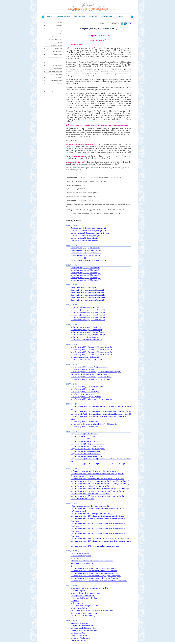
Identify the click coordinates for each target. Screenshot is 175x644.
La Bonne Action (58, 54)
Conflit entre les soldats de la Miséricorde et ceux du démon (92, 611)
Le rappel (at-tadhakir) (79, 608)
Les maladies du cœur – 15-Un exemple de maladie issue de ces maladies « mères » (100, 538)
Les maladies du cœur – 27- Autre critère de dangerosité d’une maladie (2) (97, 496)
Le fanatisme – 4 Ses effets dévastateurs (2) (86, 340)
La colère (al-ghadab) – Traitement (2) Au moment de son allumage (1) (96, 372)
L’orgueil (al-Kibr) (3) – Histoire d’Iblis (85, 441)
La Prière (60, 22)
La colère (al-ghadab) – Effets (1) (82, 389)
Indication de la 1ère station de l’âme (84, 598)
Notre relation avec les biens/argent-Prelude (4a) (88, 295)
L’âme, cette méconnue (79, 635)
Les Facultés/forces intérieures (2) (83, 616)
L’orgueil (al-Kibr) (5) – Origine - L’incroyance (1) (89, 446)
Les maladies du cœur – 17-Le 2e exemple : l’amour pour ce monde (95, 546)
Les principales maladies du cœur (82, 499)
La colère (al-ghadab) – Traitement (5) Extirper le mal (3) (91, 352)
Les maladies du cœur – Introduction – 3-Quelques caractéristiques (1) (96, 573)
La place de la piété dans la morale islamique (87, 593)
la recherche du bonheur (79, 623)
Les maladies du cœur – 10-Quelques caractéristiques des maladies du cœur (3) (99, 516)
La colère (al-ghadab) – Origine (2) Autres (86, 397)
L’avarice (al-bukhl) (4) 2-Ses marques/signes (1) (88, 230)
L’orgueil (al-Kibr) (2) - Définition (83, 436)
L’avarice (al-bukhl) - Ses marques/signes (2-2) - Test (90, 233)
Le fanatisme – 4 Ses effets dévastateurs (85, 337)
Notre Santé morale (57, 63)
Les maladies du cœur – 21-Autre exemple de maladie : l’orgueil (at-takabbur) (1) (100, 481)
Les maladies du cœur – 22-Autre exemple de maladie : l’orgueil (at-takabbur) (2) (100, 484)
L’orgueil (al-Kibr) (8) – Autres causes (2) (85, 454)
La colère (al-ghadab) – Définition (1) (84, 421)
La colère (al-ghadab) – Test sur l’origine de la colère (90, 367)
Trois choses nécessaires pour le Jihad (84, 606)
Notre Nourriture (58, 69)
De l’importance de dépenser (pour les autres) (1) (88, 260)
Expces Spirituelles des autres (55, 71)
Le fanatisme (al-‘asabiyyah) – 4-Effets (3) (86, 307)
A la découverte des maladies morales (84, 563)
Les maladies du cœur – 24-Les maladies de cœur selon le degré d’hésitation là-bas (100, 489)
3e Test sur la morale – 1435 (81, 439)
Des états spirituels (57, 51)
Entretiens (59, 83)
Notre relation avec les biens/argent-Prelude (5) (87, 300)
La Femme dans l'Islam (56, 80)
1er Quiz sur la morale (79, 511)
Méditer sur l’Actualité (56, 45)
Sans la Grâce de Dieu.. (79, 640)
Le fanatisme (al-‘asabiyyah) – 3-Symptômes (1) (88, 332)
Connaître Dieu (58, 34)
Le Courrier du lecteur (57, 74)
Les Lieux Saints (58, 60)
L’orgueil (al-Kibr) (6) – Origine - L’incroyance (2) (89, 449)
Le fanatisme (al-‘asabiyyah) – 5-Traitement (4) (88, 317)
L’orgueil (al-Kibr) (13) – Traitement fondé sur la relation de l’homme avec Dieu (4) (101, 411)
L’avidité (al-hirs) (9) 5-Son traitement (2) (86, 253)
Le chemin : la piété (78, 591)
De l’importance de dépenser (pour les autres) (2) (88, 228)
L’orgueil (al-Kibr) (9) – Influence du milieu (86, 456)
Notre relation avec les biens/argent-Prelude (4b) (88, 297)
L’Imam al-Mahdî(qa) (57, 31)
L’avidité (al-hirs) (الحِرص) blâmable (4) (85, 248)
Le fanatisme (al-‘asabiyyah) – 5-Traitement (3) (88, 315)
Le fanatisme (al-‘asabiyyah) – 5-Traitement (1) (88, 310)
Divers (60, 89)
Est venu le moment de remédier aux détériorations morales (92, 561)
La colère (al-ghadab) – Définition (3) (84, 426)
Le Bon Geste (59, 48)
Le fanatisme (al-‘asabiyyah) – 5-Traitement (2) (88, 312)
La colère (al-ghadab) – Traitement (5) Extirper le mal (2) (91, 349)
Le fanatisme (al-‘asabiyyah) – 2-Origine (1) (86, 327)
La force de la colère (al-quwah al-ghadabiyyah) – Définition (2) (94, 424)
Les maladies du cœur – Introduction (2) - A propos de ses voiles (94, 571)
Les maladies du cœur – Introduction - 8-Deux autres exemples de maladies (97, 508)
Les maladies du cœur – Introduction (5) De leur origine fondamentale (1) (97, 578)
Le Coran (60, 28)
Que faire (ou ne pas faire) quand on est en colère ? (89, 374)
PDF (130, 23)
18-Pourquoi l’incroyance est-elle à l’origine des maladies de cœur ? (95, 471)
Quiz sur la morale (77, 566)
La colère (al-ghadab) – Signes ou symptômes (87, 387)
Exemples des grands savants (55, 57)
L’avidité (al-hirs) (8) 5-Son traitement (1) (86, 250)
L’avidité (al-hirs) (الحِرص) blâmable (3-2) (86, 280)
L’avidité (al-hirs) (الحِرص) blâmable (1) (85, 268)
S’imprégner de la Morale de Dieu (83, 596)
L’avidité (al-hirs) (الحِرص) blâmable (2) (85, 270)
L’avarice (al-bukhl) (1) (79, 258)
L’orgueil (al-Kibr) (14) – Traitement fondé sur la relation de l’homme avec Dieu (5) (101, 414)
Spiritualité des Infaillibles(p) (55, 40)
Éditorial (60, 86)
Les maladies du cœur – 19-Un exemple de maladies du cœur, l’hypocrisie (97, 474)
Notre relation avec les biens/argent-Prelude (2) (87, 290)
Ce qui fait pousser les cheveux (82, 476)
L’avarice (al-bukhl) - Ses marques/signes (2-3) (87, 236)
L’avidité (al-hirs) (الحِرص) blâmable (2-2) (86, 275)
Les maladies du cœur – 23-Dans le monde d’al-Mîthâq (90, 486)
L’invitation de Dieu (78, 633)
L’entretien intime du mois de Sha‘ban (84, 630)
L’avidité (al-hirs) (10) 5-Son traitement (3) (86, 255)
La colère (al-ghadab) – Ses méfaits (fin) (85, 392)
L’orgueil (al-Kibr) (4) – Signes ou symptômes (87, 444)
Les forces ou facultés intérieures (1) (84, 613)
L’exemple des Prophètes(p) (81, 553)
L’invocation (59, 25)
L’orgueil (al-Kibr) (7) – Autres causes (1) (85, 451)
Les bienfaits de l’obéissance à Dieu (83, 628)
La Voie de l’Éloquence (56, 37)
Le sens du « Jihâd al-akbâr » (81, 638)
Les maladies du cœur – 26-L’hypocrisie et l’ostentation (90, 494)
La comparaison (76, 558)
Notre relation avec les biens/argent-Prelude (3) (87, 292)
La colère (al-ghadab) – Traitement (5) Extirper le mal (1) (91, 347)
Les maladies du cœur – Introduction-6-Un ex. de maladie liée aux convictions (99, 581)
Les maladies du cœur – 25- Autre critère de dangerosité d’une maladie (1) (97, 491)
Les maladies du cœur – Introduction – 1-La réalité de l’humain (93, 568)
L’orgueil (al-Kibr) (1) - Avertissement (84, 434)
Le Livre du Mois (58, 77)
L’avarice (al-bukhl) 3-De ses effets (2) (84, 240)
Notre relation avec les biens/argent (83, 288)
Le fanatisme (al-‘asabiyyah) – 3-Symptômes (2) (88, 335)
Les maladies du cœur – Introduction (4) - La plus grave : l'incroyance (96, 576)
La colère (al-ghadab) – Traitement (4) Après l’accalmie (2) (92, 379)
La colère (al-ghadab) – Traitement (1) (84, 369)
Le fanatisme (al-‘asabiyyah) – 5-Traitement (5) (88, 320)
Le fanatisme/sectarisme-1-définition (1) (85, 357)
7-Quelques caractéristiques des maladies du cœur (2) (90, 506)
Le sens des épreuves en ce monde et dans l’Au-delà (89, 588)
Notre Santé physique (57, 66)
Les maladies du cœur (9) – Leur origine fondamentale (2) (91, 513)
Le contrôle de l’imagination (81, 556)
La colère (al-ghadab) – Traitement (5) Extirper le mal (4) (91, 354)
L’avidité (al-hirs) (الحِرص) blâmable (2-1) (86, 273)
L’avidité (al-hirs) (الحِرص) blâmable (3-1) (86, 278)
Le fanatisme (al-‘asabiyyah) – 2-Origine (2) (86, 330)
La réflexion (75, 601)
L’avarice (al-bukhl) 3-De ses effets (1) (84, 238)
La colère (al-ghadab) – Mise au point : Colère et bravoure (91, 399)
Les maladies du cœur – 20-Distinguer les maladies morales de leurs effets (97, 479)
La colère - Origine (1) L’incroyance (84, 394)
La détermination (77, 603)
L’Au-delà (59, 43)
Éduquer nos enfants (57, 92)
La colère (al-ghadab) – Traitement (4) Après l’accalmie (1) (92, 377)
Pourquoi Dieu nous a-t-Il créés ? (82, 625)
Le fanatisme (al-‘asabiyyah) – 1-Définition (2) (87, 359)
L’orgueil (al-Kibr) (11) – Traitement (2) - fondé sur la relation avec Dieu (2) (98, 464)
